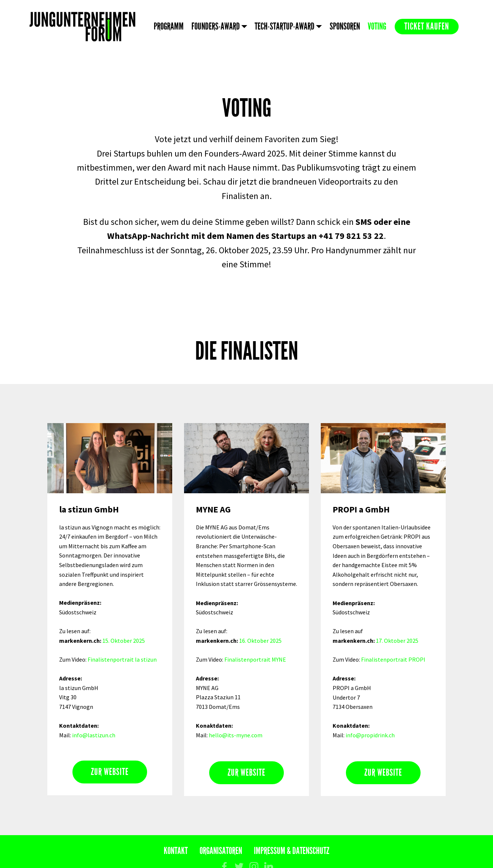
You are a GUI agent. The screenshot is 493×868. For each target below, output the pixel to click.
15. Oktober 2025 (124, 641)
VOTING (377, 26)
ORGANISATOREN (221, 851)
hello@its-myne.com (236, 735)
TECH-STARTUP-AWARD (285, 26)
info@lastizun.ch (94, 735)
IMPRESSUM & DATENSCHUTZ (292, 851)
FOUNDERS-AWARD (216, 26)
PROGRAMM (169, 26)
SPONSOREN (345, 26)
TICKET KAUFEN (427, 26)
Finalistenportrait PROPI (393, 659)
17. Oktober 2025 (397, 641)
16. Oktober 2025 (260, 641)
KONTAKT (176, 851)
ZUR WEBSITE (110, 772)
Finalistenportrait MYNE (255, 659)
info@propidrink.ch (370, 735)
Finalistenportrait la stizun (122, 659)
